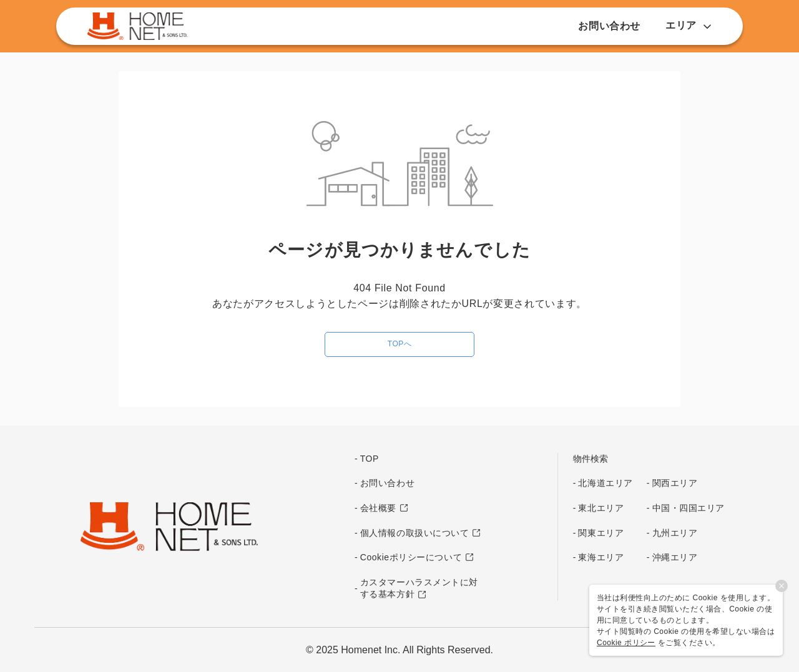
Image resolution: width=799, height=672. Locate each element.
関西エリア (675, 483)
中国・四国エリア (689, 508)
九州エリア (675, 533)
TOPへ (399, 344)
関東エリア (601, 533)
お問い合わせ (609, 26)
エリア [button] (689, 25)
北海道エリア (605, 483)
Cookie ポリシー (626, 643)
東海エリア (601, 557)
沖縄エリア (675, 557)
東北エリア (601, 508)
